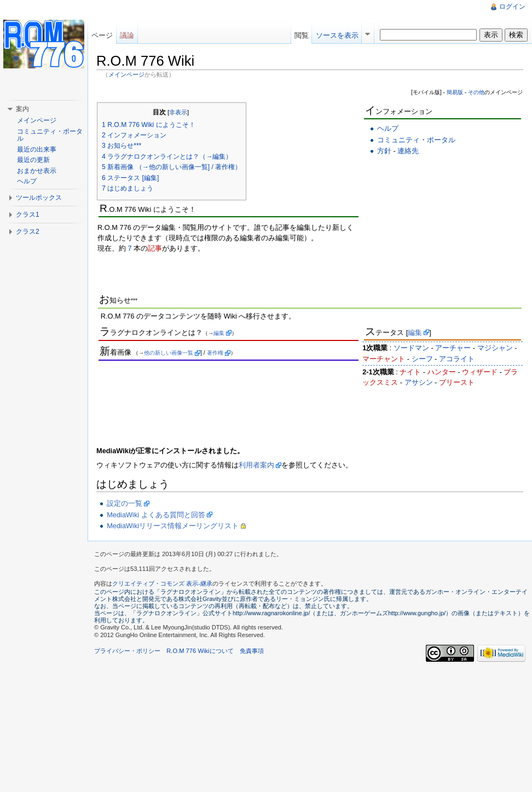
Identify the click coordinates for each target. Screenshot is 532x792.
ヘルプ (388, 128)
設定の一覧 (125, 503)
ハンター (442, 372)
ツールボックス (39, 198)
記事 (155, 248)
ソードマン (411, 348)
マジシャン (495, 348)
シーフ (422, 359)
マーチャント (384, 359)
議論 (127, 35)
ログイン (512, 7)
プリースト (457, 382)
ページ (102, 35)
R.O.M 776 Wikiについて (200, 651)
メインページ (126, 74)
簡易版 (455, 92)
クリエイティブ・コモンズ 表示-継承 (162, 583)
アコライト (457, 359)
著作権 (215, 353)
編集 (219, 333)
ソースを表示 (337, 35)
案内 (22, 109)
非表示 (178, 112)
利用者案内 (256, 465)
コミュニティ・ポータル (416, 140)
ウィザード (480, 372)
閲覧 (302, 35)
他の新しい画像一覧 (169, 353)
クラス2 (28, 232)
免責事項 (252, 651)
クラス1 (28, 215)
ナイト (410, 372)
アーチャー (453, 348)
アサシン (419, 382)
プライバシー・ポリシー (127, 651)
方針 (384, 151)
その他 (476, 92)
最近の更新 (33, 160)
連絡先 (408, 151)
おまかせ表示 (37, 171)
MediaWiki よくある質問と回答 (156, 515)
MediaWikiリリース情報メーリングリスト (173, 526)
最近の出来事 (37, 149)
